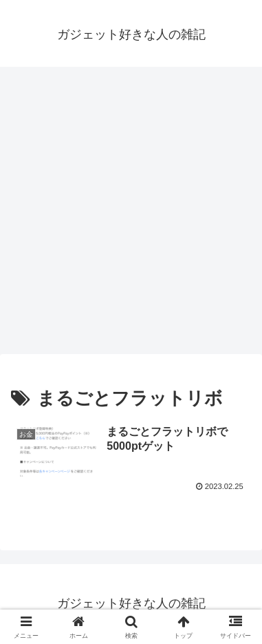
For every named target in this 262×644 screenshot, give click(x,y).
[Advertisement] (131, 215)
